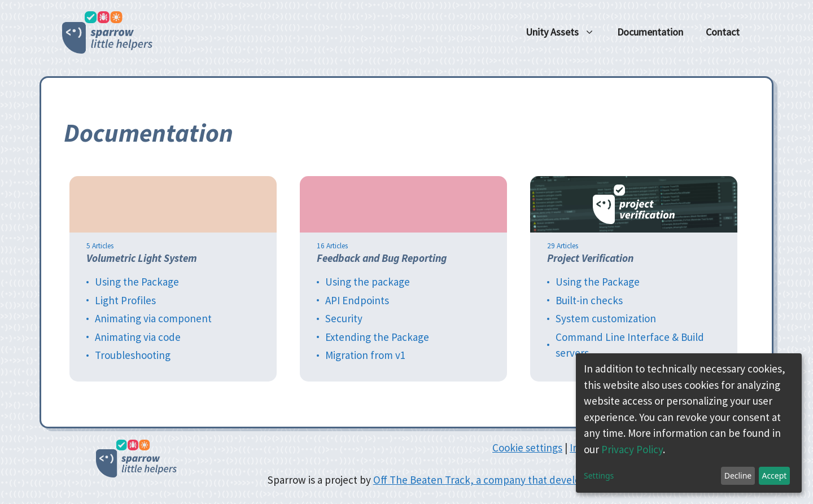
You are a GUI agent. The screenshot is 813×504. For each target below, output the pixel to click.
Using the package (368, 282)
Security (344, 318)
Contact (723, 32)
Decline (738, 475)
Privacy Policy (632, 449)
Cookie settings (527, 448)
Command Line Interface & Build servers (630, 345)
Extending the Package (377, 337)
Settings (599, 475)
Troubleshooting (133, 355)
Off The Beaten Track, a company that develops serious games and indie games (554, 480)
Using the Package (137, 282)
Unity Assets (566, 32)
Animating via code (138, 337)
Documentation (650, 32)
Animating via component (153, 318)
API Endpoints (357, 300)
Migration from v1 (365, 355)
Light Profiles (125, 300)
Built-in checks (589, 300)
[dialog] (689, 423)
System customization (606, 318)
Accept (774, 475)
